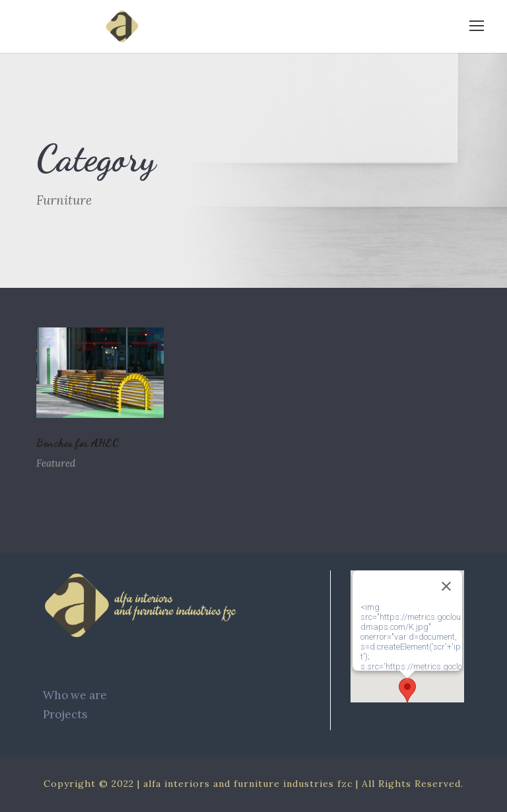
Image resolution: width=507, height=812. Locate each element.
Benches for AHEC (78, 443)
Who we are (75, 695)
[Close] (446, 586)
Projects (65, 714)
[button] (407, 690)
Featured (56, 463)
